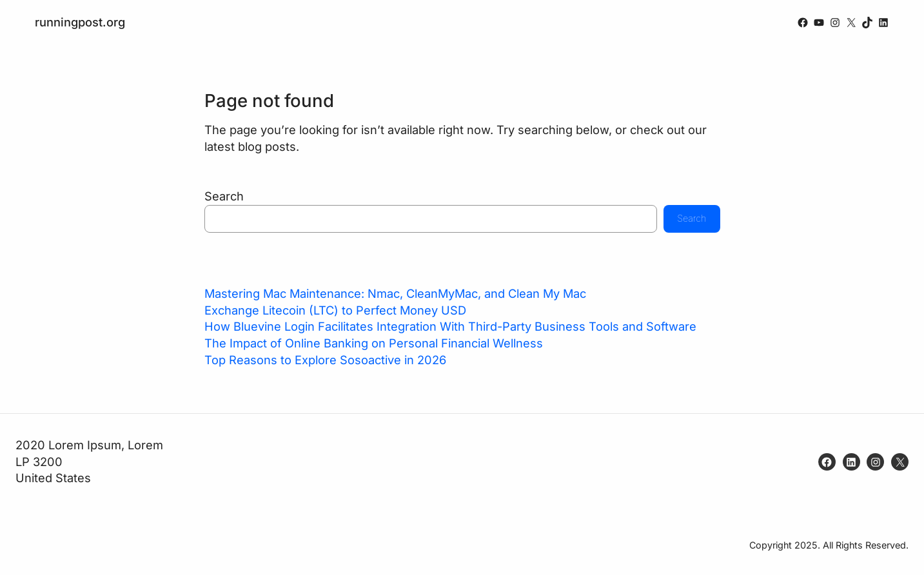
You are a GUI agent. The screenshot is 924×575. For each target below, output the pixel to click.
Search (224, 196)
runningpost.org (80, 22)
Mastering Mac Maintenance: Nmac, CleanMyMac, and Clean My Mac (395, 293)
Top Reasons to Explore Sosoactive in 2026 (325, 360)
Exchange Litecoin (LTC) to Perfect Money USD (335, 310)
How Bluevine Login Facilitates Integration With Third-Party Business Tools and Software (450, 326)
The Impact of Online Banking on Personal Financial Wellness (374, 343)
